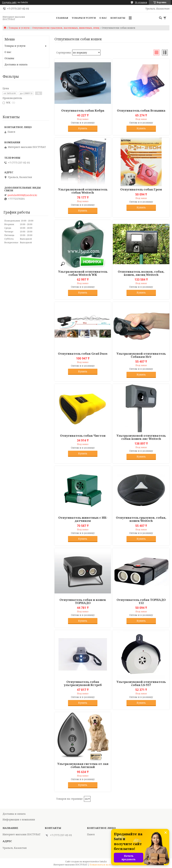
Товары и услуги (84, 18)
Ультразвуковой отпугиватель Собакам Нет (141, 355)
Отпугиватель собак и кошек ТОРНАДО (83, 601)
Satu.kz (103, 862)
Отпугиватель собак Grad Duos (83, 354)
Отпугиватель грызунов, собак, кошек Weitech (141, 519)
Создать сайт (9, 2)
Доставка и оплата (16, 64)
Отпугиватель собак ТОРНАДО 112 (141, 601)
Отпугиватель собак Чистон (83, 436)
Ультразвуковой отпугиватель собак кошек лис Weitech (141, 437)
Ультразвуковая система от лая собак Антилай (83, 765)
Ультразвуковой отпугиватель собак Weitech (83, 191)
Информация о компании (19, 819)
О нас (103, 18)
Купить (83, 128)
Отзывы (9, 58)
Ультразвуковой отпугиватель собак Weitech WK (83, 273)
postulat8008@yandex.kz (22, 195)
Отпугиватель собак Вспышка (141, 111)
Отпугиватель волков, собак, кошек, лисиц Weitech (141, 273)
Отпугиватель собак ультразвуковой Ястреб (83, 683)
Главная (62, 18)
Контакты (118, 18)
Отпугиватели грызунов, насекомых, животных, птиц (66, 28)
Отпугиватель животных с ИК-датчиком (83, 519)
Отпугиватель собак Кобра (83, 111)
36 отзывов (141, 2)
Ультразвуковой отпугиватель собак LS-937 (141, 683)
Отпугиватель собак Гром (141, 189)
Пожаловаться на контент (104, 865)
